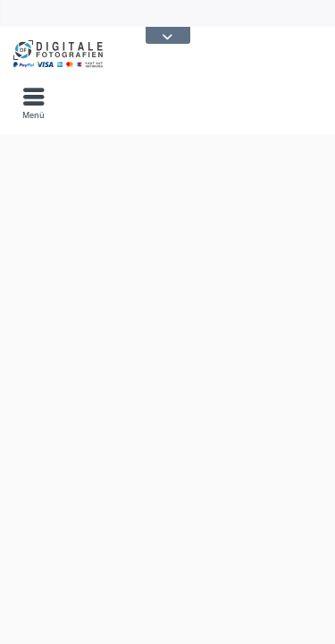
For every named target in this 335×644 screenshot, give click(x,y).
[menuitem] (33, 103)
